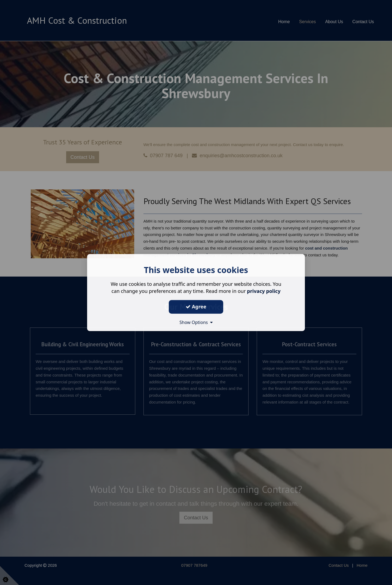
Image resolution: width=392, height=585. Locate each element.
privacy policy (264, 291)
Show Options (196, 322)
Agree (196, 307)
